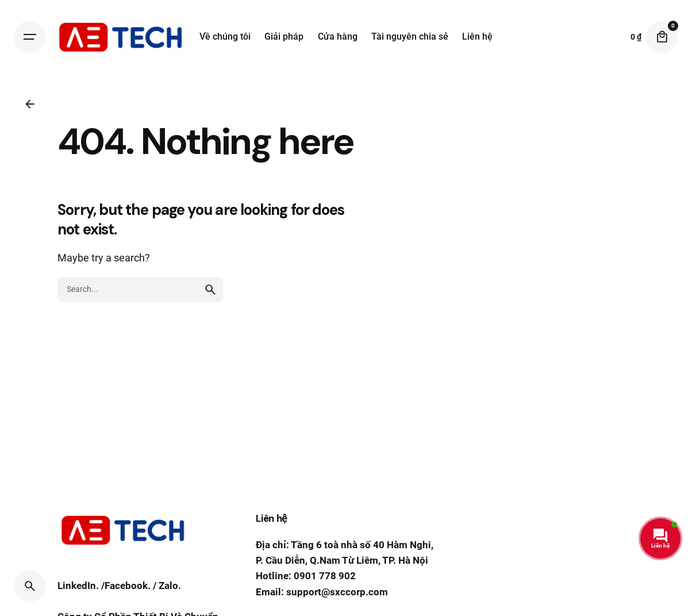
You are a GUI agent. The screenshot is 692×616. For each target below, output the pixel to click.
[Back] (30, 104)
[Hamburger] (30, 37)
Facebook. (128, 587)
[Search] (30, 586)
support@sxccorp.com (337, 592)
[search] (210, 290)
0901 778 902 (325, 576)
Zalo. (170, 587)
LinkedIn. (78, 587)
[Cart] (662, 37)
